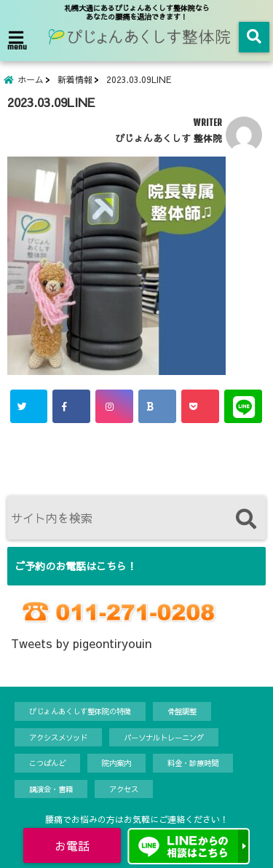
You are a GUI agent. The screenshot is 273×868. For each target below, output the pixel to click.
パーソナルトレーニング (164, 737)
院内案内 (116, 763)
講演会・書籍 (51, 789)
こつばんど (47, 763)
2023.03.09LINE (139, 79)
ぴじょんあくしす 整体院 (169, 138)
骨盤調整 (182, 711)
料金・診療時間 (193, 763)
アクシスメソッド (58, 737)
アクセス (124, 789)
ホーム (31, 79)
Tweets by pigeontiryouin (81, 643)
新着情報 (75, 79)
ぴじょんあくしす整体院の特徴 (80, 711)
